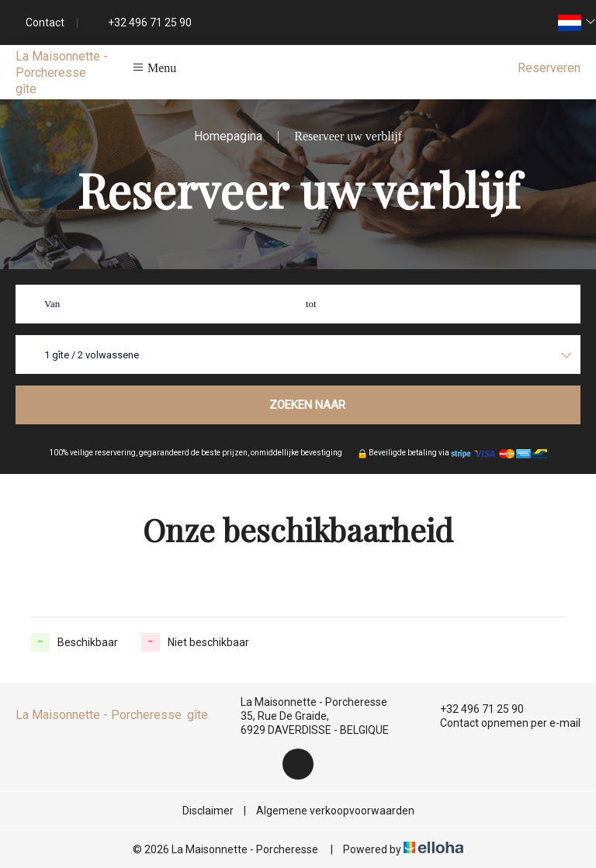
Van (52, 304)
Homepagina (228, 136)
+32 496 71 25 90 (473, 709)
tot (311, 304)
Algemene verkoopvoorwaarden (335, 811)
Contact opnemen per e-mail (501, 723)
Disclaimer (208, 811)
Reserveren (549, 68)
